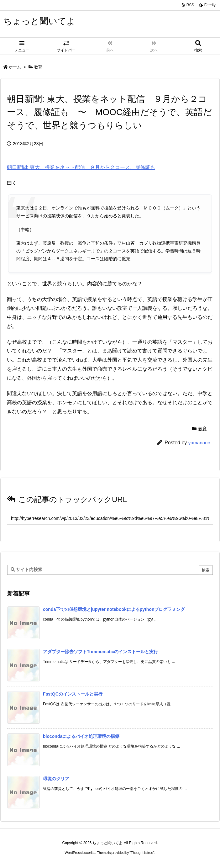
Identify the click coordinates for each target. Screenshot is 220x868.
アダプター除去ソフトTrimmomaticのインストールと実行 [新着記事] (100, 652)
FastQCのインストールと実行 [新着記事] (73, 694)
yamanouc (199, 443)
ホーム (15, 67)
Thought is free (142, 853)
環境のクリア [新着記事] (56, 779)
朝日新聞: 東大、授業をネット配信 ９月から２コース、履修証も (81, 167)
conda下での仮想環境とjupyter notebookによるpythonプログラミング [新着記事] (114, 609)
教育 (38, 67)
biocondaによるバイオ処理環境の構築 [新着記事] (81, 736)
